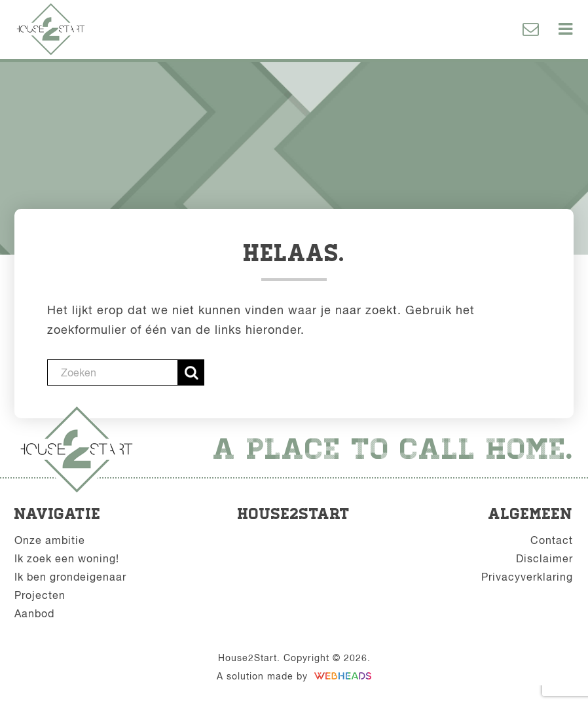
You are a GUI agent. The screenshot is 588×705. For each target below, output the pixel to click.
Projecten (40, 595)
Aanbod (34, 613)
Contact (552, 540)
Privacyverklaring (527, 577)
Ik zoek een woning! (67, 558)
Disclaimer (544, 558)
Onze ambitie (50, 540)
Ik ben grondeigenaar (70, 577)
